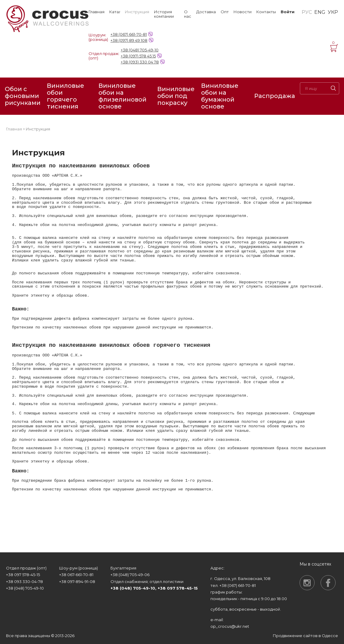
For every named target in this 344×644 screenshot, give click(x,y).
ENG (320, 12)
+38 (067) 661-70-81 (129, 34)
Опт (225, 12)
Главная (97, 12)
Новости (243, 12)
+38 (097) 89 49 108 (129, 40)
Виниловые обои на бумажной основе (220, 96)
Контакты (266, 12)
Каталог (115, 12)
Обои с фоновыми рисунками (23, 96)
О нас (188, 14)
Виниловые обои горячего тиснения (65, 96)
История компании (164, 14)
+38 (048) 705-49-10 (140, 50)
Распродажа (275, 96)
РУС (307, 12)
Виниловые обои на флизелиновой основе (122, 96)
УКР (333, 12)
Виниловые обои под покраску (176, 96)
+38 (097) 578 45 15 (138, 56)
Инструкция (137, 12)
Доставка (206, 12)
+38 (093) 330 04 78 (140, 62)
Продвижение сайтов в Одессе (305, 636)
